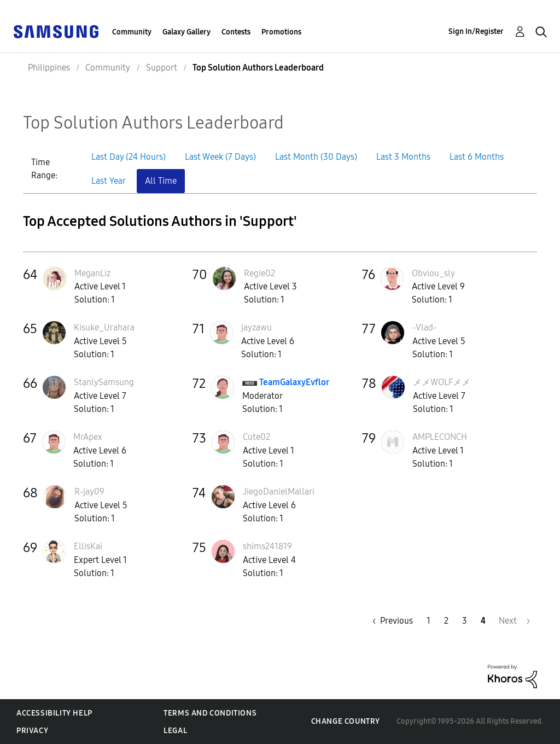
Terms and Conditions (210, 713)
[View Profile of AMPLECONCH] (440, 437)
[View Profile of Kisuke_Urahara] (104, 327)
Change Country (346, 721)
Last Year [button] (109, 181)
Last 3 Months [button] (403, 157)
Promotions (281, 32)
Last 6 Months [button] (477, 157)
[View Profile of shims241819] (267, 546)
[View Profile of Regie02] (259, 273)
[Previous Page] (390, 621)
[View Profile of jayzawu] (256, 327)
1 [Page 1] (428, 621)
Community (132, 32)
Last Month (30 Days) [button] (316, 157)
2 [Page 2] (446, 621)
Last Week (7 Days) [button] (220, 157)
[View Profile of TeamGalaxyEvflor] (294, 382)
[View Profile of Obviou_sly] (433, 273)
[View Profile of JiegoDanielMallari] (279, 492)
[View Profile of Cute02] (256, 437)
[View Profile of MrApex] (88, 437)
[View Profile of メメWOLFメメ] (442, 382)
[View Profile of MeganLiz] (92, 273)
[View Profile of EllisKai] (88, 546)
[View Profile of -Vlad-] (424, 327)
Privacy (32, 731)
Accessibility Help (54, 713)
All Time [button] (161, 181)
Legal (175, 731)
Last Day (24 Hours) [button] (129, 157)
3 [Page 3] (465, 621)
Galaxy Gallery (186, 32)
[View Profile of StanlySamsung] (104, 382)
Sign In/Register (476, 31)
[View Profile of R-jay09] (89, 492)
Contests (236, 32)
